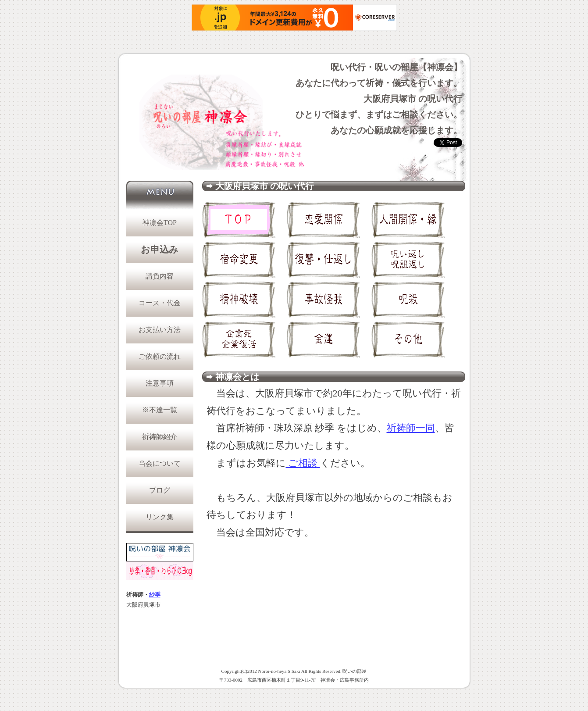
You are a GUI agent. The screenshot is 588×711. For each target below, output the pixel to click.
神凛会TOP (160, 223)
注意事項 (160, 383)
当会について (160, 463)
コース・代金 (160, 303)
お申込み (160, 250)
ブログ (160, 490)
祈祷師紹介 (160, 437)
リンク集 (160, 517)
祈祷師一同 (411, 428)
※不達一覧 (160, 410)
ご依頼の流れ (160, 356)
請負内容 (160, 276)
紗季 (155, 595)
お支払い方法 (160, 330)
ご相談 (303, 463)
